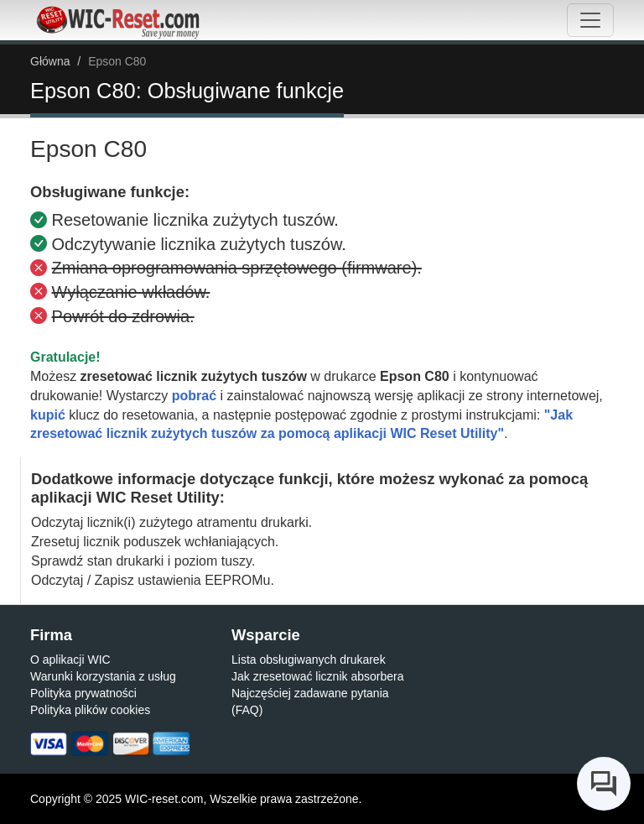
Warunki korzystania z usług (103, 676)
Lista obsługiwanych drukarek (309, 660)
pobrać (194, 396)
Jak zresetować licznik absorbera (317, 676)
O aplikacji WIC (70, 660)
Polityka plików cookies (90, 710)
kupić (48, 415)
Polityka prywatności (83, 693)
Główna (50, 61)
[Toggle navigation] (590, 20)
